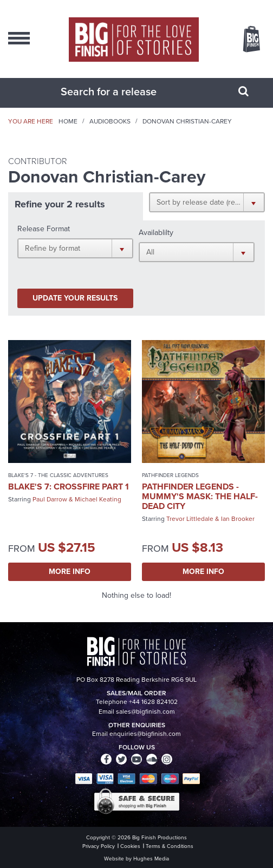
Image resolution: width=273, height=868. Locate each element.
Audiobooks (110, 121)
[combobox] (123, 92)
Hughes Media (151, 859)
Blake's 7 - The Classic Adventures (58, 475)
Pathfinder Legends (170, 475)
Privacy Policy (99, 846)
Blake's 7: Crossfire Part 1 (69, 487)
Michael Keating (98, 499)
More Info (70, 572)
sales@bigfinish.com (145, 712)
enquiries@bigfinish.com (145, 734)
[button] (207, 202)
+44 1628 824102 (153, 702)
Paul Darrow (50, 499)
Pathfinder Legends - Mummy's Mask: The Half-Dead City (200, 496)
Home (68, 121)
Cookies (130, 846)
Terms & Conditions (170, 846)
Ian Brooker (238, 519)
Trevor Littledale (190, 519)
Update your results (75, 298)
